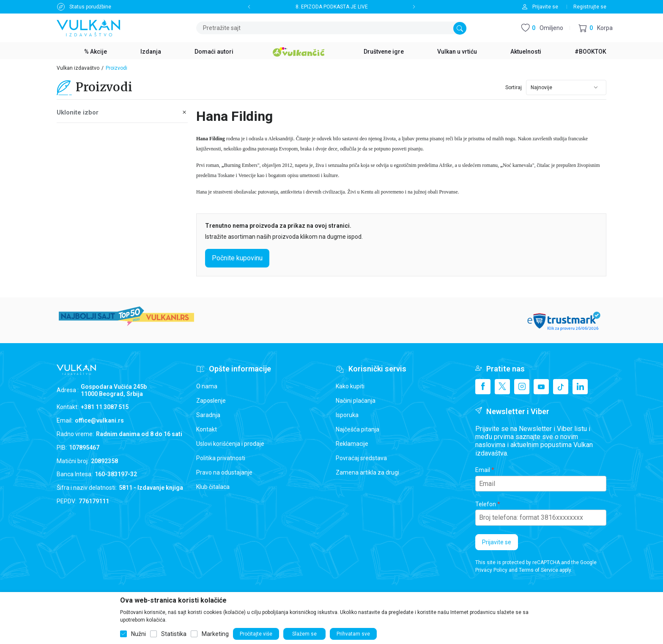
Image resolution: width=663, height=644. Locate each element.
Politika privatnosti (221, 458)
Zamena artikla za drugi (367, 472)
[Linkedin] (580, 387)
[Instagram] (522, 387)
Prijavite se (497, 542)
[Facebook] (483, 387)
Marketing (215, 634)
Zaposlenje (211, 401)
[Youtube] (541, 387)
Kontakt (207, 429)
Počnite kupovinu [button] (237, 258)
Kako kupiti (350, 386)
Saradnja (208, 415)
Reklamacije (352, 444)
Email (483, 470)
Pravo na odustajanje (224, 472)
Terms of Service (538, 570)
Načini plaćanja (356, 401)
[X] (502, 387)
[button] (596, 28)
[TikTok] (561, 387)
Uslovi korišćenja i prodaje (230, 444)
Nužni (138, 634)
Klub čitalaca (213, 487)
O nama (207, 386)
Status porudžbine (90, 7)
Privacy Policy (491, 570)
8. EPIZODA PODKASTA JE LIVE (332, 7)
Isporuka (347, 415)
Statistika (174, 634)
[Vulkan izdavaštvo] (88, 27)
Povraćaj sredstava (361, 458)
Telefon (486, 504)
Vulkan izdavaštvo (78, 68)
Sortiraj (514, 87)
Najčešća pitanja (358, 429)
